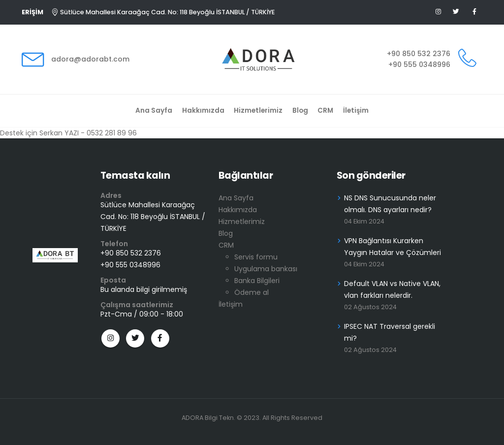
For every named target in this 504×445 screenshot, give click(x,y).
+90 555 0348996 (419, 64)
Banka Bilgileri (257, 281)
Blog (300, 111)
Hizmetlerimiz (258, 111)
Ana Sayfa (154, 111)
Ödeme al (252, 292)
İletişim (356, 111)
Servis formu (256, 257)
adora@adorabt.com (90, 59)
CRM (325, 111)
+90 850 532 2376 (419, 54)
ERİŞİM (32, 12)
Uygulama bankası (266, 269)
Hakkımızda (203, 111)
